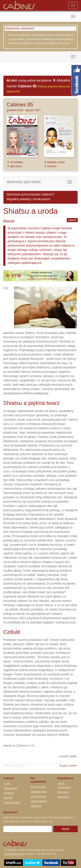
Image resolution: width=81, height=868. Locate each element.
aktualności (10, 788)
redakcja (9, 793)
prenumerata (38, 787)
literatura (63, 792)
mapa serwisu (12, 802)
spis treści (14, 166)
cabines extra (39, 792)
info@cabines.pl (14, 854)
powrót (72, 220)
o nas (7, 783)
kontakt (8, 798)
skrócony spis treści (24, 182)
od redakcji (15, 162)
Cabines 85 (20, 105)
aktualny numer (54, 162)
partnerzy (63, 797)
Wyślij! (66, 829)
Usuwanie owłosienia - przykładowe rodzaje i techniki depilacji (40, 35)
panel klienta (38, 796)
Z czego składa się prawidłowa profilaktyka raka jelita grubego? (41, 39)
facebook (36, 806)
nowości (50, 166)
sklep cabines (39, 801)
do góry (64, 766)
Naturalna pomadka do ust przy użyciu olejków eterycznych (39, 43)
